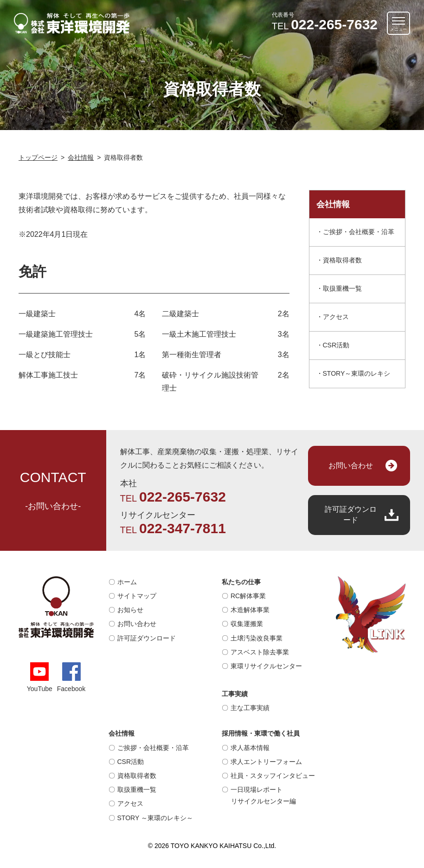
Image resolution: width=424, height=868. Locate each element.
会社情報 (122, 733)
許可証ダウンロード (351, 514)
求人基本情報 (250, 748)
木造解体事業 (250, 610)
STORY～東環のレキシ (357, 373)
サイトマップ (137, 596)
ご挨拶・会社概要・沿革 (359, 232)
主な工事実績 (250, 708)
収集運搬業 (247, 624)
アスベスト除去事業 (260, 652)
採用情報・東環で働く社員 (261, 733)
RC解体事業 (248, 596)
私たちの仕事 (241, 582)
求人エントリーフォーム (266, 762)
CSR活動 (336, 345)
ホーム (127, 582)
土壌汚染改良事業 (257, 638)
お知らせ (130, 610)
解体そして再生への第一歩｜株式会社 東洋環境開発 (72, 23)
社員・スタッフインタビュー (273, 776)
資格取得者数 (342, 260)
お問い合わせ (351, 466)
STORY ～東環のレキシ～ (155, 818)
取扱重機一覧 (342, 288)
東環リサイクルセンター (266, 666)
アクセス (336, 317)
